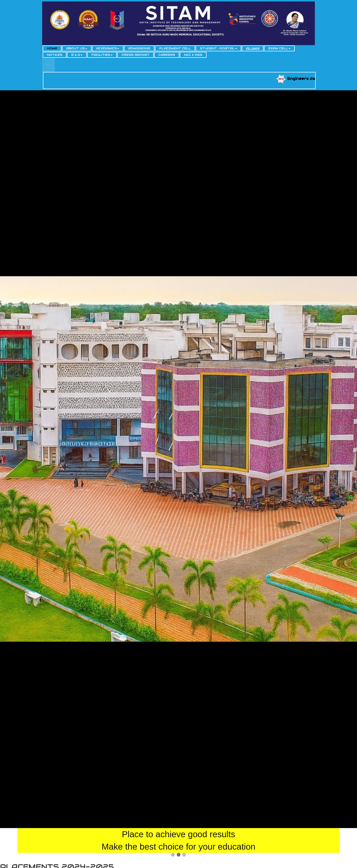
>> (48, 65)
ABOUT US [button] (77, 48)
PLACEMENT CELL (175, 48)
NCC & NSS (193, 55)
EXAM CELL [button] (279, 48)
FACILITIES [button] (102, 55)
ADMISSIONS (139, 48)
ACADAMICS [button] (108, 48)
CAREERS (167, 55)
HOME (52, 48)
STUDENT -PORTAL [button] (218, 48)
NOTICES (55, 55)
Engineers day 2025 (313, 79)
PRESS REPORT (135, 55)
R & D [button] (77, 55)
